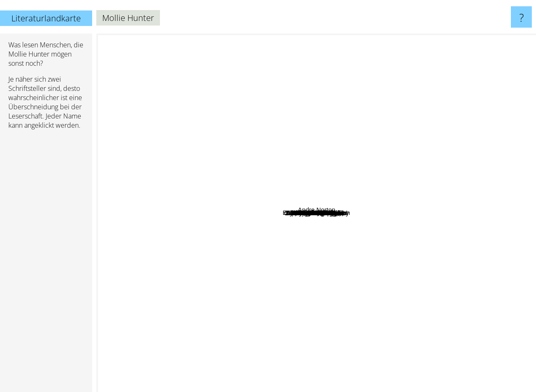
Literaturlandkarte (46, 18)
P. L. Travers (403, 130)
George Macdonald (506, 174)
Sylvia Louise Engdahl (343, 173)
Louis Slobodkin (327, 166)
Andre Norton (505, 273)
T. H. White (372, 302)
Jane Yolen (390, 81)
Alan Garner (347, 221)
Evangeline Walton (358, 256)
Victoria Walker (268, 122)
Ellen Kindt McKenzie (296, 217)
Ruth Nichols (299, 175)
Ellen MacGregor (421, 162)
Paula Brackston (309, 324)
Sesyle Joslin (257, 230)
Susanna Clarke (368, 39)
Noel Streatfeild (152, 127)
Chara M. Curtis (366, 264)
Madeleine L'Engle (339, 375)
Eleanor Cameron (317, 227)
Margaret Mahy (314, 237)
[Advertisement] (46, 264)
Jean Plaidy (481, 244)
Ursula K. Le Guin (183, 39)
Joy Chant (380, 150)
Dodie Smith (183, 295)
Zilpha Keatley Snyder (254, 218)
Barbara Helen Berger (392, 225)
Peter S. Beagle (359, 386)
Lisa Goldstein (246, 89)
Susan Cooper (340, 313)
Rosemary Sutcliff (234, 179)
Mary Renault (272, 100)
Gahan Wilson (266, 141)
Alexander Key (337, 192)
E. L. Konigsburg (131, 164)
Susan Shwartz (272, 290)
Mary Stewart (417, 146)
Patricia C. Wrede (177, 328)
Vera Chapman (314, 260)
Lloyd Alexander (215, 242)
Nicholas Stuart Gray (259, 166)
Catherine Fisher (282, 192)
